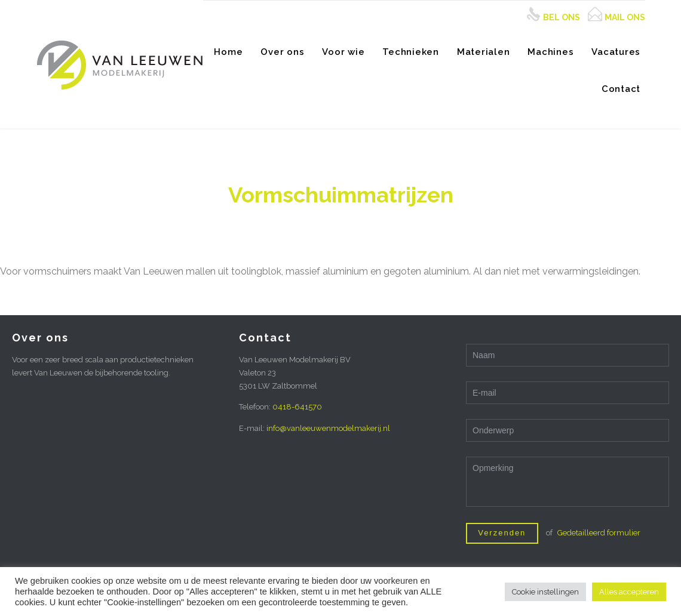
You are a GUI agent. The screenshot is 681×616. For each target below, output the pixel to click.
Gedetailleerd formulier (599, 533)
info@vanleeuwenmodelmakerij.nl (328, 428)
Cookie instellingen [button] (545, 592)
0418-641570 (297, 407)
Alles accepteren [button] (629, 592)
